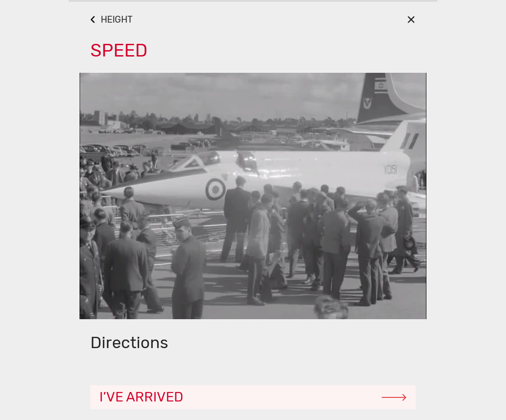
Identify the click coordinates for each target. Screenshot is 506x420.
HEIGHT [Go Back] (117, 19)
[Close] (411, 19)
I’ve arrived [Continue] (141, 397)
